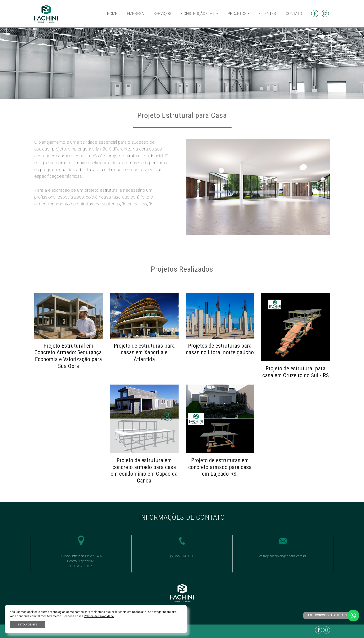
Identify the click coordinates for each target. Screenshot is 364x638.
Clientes (268, 14)
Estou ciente (28, 624)
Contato (294, 14)
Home (112, 14)
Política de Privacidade (99, 616)
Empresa (135, 14)
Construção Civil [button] (198, 14)
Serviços (162, 14)
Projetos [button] (237, 14)
